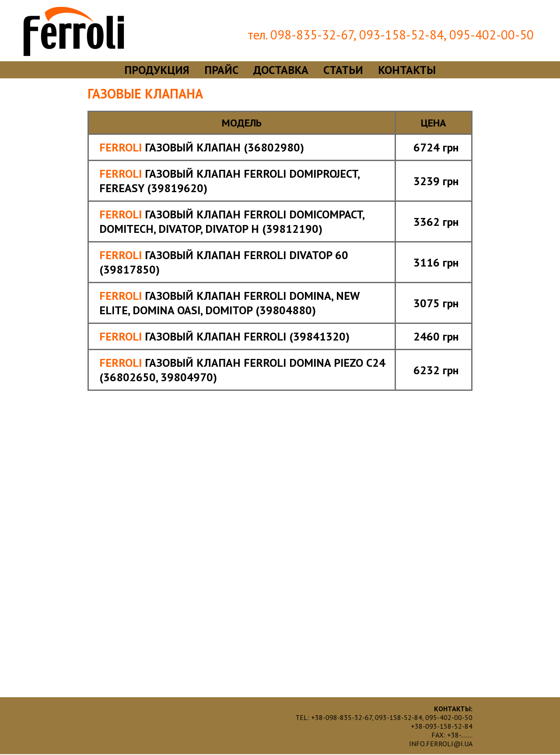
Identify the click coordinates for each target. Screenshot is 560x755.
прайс (221, 70)
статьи (343, 70)
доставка (281, 70)
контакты (407, 70)
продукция (157, 70)
